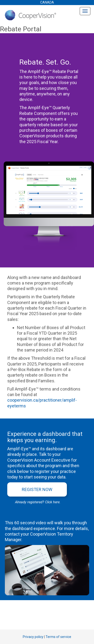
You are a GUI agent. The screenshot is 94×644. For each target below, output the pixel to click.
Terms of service (58, 637)
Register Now (37, 489)
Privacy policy (33, 637)
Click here (52, 502)
